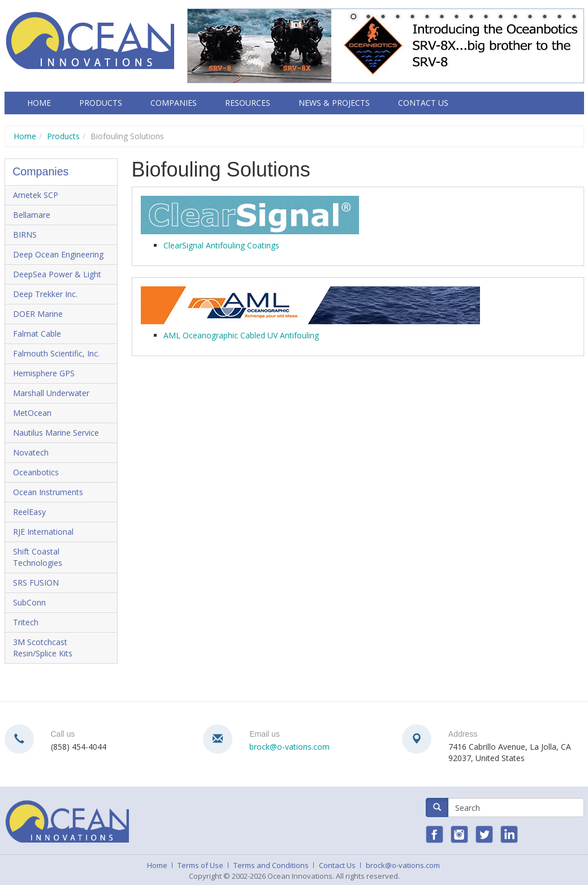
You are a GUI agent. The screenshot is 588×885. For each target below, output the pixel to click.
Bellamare (32, 215)
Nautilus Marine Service (56, 433)
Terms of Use (200, 865)
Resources (248, 103)
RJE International (43, 532)
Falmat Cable (37, 334)
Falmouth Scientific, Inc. (56, 353)
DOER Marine (38, 314)
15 (559, 18)
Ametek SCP (36, 195)
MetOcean (32, 413)
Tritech (26, 622)
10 (486, 18)
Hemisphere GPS (44, 373)
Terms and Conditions (271, 865)
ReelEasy (29, 512)
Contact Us (423, 103)
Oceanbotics (36, 472)
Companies (174, 103)
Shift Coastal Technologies (38, 557)
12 (515, 18)
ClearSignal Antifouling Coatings (221, 245)
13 (530, 18)
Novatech (31, 452)
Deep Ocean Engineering (58, 254)
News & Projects (334, 103)
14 (544, 18)
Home (39, 103)
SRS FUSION (36, 583)
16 (574, 18)
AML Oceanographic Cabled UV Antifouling (241, 335)
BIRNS (25, 235)
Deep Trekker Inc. (45, 294)
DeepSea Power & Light (57, 274)
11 (500, 18)
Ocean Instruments (48, 492)
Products (101, 103)
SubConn (29, 602)
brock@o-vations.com (289, 747)
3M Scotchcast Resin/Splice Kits (43, 648)
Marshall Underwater (51, 393)
